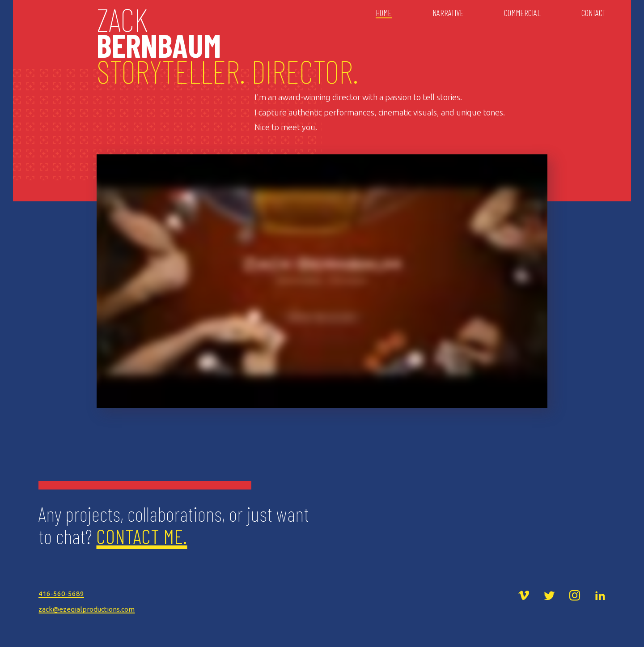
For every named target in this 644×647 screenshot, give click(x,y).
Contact (593, 13)
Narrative (448, 13)
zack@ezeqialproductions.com (87, 609)
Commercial (522, 13)
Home (384, 13)
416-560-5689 (61, 594)
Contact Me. (142, 536)
